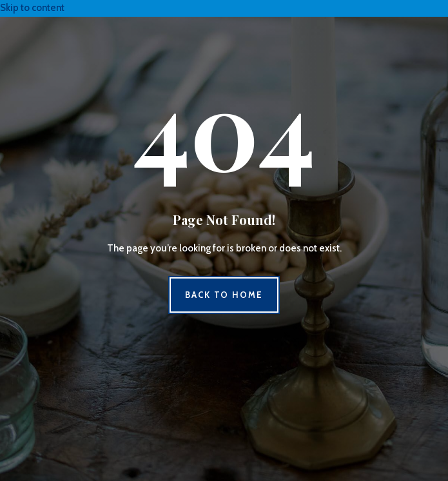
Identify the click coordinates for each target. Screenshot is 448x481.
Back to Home (224, 295)
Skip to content (32, 8)
